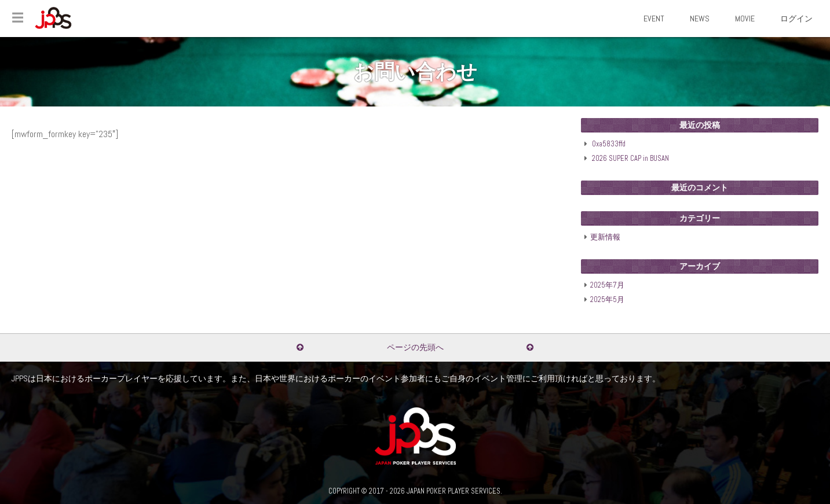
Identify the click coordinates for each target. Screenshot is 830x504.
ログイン (796, 19)
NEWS (700, 19)
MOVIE (745, 19)
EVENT (654, 19)
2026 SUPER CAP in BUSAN (630, 159)
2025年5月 (607, 300)
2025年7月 (607, 285)
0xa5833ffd (609, 144)
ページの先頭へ (415, 347)
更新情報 (605, 237)
